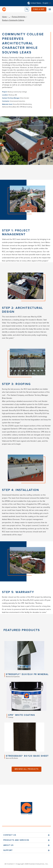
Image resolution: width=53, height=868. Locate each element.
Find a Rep (39, 9)
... (9, 17)
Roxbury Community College (13, 20)
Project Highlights (19, 17)
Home (4, 17)
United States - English (40, 3)
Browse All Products (27, 769)
